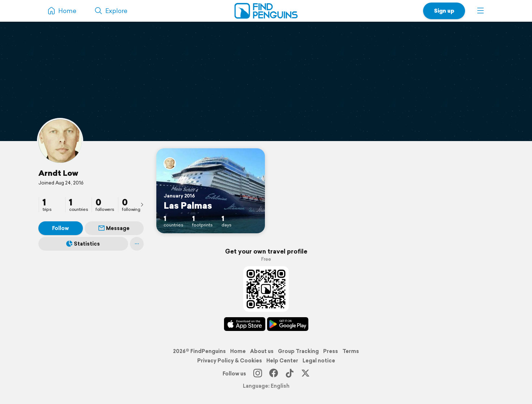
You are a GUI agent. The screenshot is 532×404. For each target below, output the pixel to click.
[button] (481, 11)
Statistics (83, 244)
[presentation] (142, 204)
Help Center (282, 361)
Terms (351, 351)
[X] (305, 374)
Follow (60, 228)
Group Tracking (298, 351)
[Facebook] (274, 374)
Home (238, 351)
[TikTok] (290, 374)
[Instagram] (258, 374)
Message (114, 228)
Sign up (444, 11)
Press (331, 351)
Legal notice (319, 361)
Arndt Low (58, 173)
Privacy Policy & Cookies (230, 361)
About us (262, 351)
